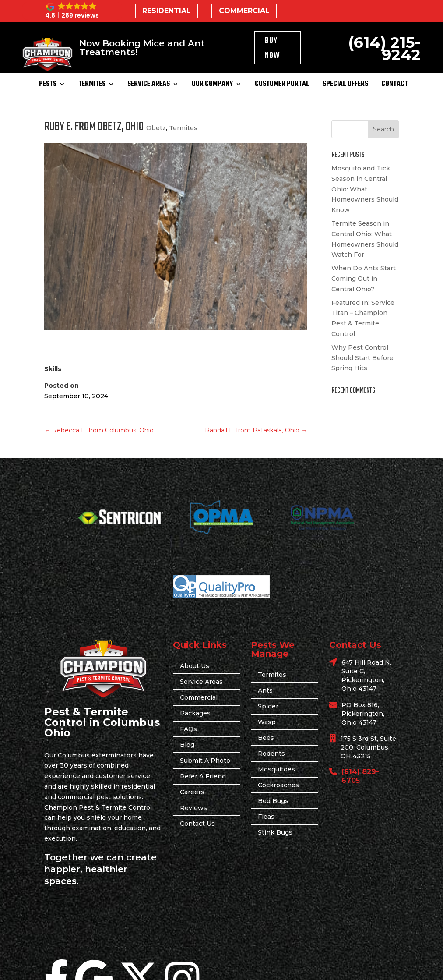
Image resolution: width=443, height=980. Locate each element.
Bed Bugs (273, 801)
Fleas (266, 817)
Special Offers (345, 85)
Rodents (271, 754)
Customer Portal (282, 85)
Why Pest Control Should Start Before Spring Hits (362, 358)
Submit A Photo (205, 761)
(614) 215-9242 (384, 48)
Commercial (199, 697)
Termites (92, 85)
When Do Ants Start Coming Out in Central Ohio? (364, 279)
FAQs (188, 729)
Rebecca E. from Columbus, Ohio (99, 430)
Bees (266, 738)
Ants (265, 690)
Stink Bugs (275, 832)
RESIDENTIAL (167, 11)
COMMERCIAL (244, 11)
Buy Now (272, 48)
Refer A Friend (203, 776)
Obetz (156, 128)
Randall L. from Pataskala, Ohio (256, 430)
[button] (72, 11)
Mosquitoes (276, 769)
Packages (195, 713)
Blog (187, 745)
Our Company (212, 85)
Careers (192, 792)
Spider (268, 706)
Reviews (193, 808)
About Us (195, 666)
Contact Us (197, 824)
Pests (48, 85)
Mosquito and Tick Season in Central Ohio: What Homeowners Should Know (365, 189)
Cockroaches (278, 785)
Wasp (267, 722)
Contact (395, 85)
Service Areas (149, 85)
